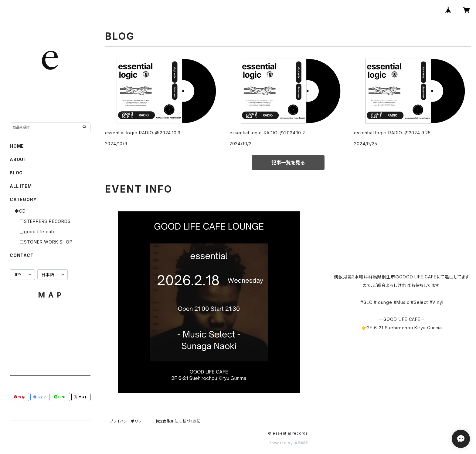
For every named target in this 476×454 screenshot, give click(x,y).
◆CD (20, 211)
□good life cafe (38, 232)
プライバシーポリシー (128, 421)
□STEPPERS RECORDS (45, 221)
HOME (17, 146)
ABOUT (18, 159)
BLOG (16, 173)
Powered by (288, 443)
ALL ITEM (21, 186)
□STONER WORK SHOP (46, 242)
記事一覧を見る (288, 163)
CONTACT (22, 255)
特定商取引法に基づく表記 (178, 421)
